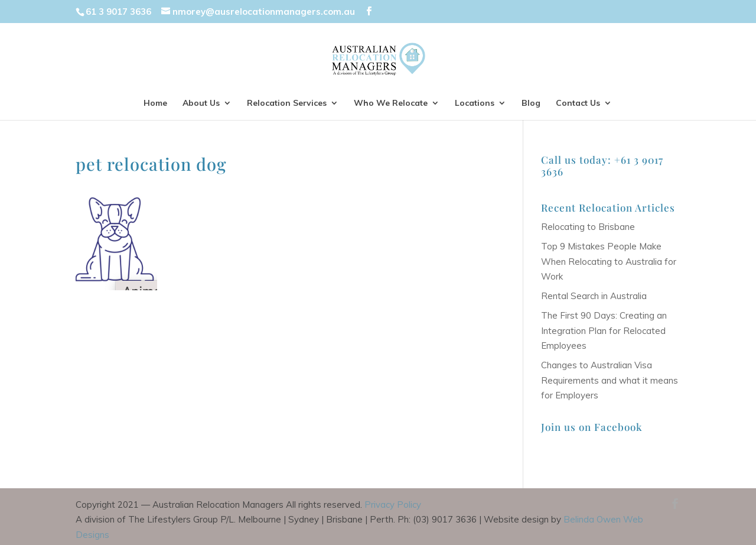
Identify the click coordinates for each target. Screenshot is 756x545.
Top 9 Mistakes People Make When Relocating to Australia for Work (609, 261)
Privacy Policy (393, 505)
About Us (201, 103)
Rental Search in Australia (594, 296)
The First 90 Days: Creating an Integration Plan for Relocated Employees (604, 330)
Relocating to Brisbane (588, 227)
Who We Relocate (391, 103)
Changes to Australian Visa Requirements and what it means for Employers (610, 380)
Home (155, 103)
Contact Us (578, 103)
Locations (475, 103)
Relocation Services (287, 103)
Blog (531, 103)
